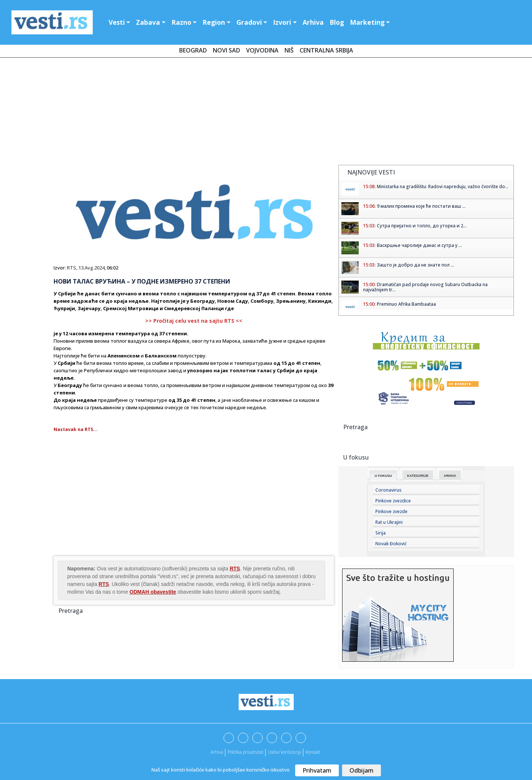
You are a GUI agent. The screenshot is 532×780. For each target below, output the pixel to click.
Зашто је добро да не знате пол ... (415, 265)
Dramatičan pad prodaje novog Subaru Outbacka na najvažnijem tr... (425, 287)
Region (214, 22)
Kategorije (418, 476)
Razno (181, 22)
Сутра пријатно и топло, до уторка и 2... (422, 226)
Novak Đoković (391, 544)
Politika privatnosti (245, 752)
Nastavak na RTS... (76, 429)
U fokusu (383, 476)
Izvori (282, 22)
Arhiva (313, 22)
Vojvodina (262, 50)
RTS (71, 268)
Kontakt (313, 752)
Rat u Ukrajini (389, 522)
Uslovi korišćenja (284, 752)
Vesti (117, 22)
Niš (289, 50)
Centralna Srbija (326, 50)
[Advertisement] (266, 113)
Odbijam (362, 770)
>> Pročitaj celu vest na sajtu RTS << (194, 321)
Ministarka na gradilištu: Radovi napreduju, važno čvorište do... (443, 186)
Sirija (381, 533)
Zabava (148, 22)
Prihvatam (317, 770)
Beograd (193, 50)
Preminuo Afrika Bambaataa (406, 304)
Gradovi (249, 22)
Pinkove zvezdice (393, 501)
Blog (337, 22)
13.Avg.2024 (91, 268)
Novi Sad (226, 50)
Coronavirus (388, 490)
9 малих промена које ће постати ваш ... (421, 206)
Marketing (367, 22)
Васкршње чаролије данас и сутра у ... (419, 245)
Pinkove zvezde (391, 511)
